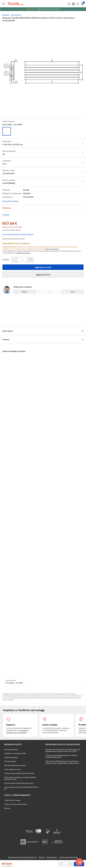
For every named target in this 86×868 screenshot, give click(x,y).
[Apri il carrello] (82, 4)
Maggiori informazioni (52, 249)
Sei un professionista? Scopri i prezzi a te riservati (18, 234)
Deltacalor (6, 15)
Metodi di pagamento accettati (15, 765)
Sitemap (7, 808)
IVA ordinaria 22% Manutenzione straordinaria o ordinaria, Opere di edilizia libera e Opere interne (62, 762)
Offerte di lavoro (52, 857)
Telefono (25, 292)
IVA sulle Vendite (10, 761)
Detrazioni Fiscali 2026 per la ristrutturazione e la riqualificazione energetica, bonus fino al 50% (63, 750)
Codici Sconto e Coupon (12, 800)
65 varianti (6, 215)
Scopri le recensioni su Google (43, 9)
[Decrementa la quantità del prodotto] (15, 260)
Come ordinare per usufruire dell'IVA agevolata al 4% (21, 788)
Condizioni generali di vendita (68, 857)
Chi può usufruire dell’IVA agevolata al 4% (19, 783)
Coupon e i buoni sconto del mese (16, 804)
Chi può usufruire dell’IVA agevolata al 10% (19, 773)
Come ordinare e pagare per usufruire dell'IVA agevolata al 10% (20, 778)
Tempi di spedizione (11, 757)
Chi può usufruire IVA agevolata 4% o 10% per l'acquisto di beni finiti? (61, 756)
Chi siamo (42, 857)
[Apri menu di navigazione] (3, 4)
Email (72, 292)
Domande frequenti (11, 750)
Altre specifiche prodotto (10, 201)
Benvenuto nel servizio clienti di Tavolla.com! (23, 857)
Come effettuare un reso (13, 769)
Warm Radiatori (16, 15)
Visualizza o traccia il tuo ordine (15, 753)
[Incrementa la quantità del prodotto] (30, 260)
